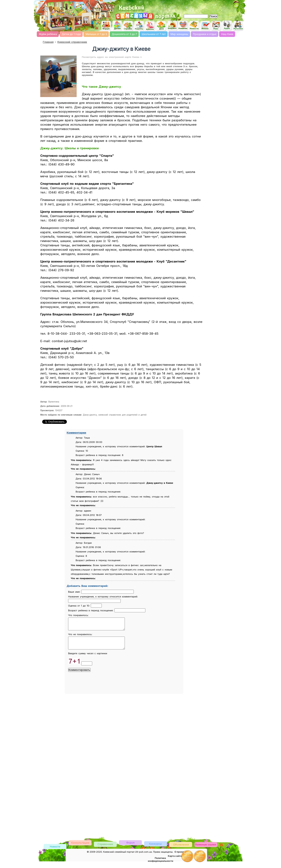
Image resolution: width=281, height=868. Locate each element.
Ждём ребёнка (48, 34)
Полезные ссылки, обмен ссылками (206, 850)
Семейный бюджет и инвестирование (172, 26)
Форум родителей (130, 847)
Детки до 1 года (71, 34)
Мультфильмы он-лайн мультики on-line (238, 26)
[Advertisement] (196, 6)
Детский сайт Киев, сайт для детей (117, 26)
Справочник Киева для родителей (128, 26)
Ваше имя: (75, 592)
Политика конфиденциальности (161, 864)
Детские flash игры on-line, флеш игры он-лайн (216, 26)
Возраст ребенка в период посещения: (91, 610)
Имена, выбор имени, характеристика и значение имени (205, 26)
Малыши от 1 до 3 (96, 34)
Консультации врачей (80, 848)
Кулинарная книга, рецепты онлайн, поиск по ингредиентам (139, 26)
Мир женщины (179, 34)
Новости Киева (55, 852)
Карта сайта (175, 861)
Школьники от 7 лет (154, 34)
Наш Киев (227, 34)
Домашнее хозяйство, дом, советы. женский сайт (161, 26)
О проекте (180, 857)
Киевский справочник (72, 42)
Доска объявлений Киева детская (181, 849)
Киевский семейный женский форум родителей (106, 26)
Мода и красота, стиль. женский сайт (150, 26)
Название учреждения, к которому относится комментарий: (103, 597)
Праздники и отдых (205, 34)
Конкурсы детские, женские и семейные (156, 849)
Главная (48, 42)
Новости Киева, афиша (194, 26)
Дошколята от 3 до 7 (124, 34)
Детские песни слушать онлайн (227, 25)
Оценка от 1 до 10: (79, 606)
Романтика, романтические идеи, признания (183, 26)
